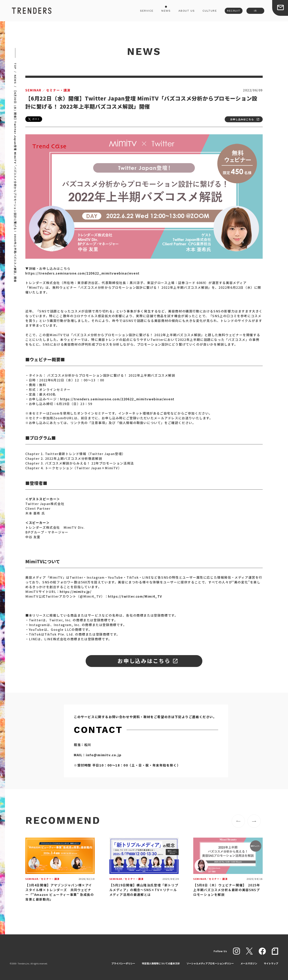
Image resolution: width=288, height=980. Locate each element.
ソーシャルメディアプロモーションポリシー (210, 963)
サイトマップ (271, 963)
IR (255, 11)
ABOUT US (187, 11)
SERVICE (147, 11)
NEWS (166, 11)
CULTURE (210, 11)
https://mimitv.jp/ (76, 592)
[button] (238, 821)
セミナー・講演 (48, 90)
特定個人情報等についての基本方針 (161, 963)
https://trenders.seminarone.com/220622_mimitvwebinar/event (82, 273)
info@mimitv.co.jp (104, 755)
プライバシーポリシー (123, 963)
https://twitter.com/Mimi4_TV (135, 596)
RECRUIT (234, 11)
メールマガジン (249, 963)
